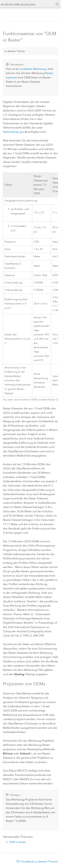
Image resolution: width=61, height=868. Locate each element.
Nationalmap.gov (14, 132)
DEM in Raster (18, 842)
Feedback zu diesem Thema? (40, 861)
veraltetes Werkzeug (33, 69)
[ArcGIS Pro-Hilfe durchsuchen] (27, 4)
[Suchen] (57, 4)
